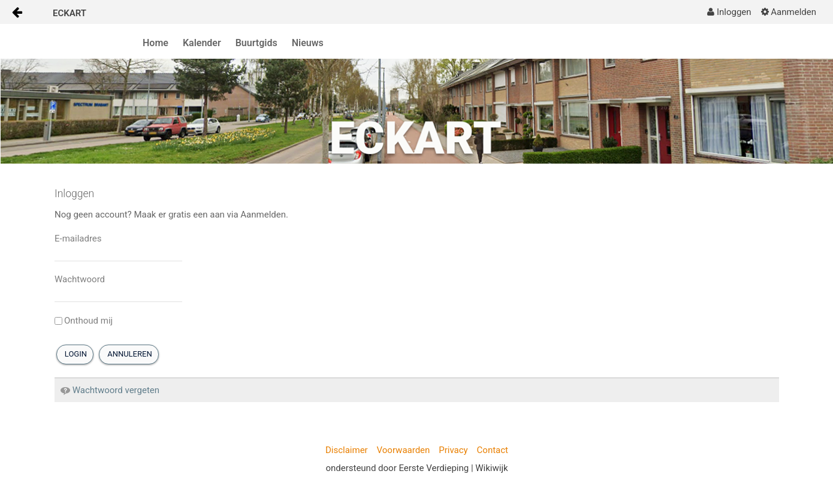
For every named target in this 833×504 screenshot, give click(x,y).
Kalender (202, 43)
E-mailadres (78, 239)
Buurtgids (256, 43)
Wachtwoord (80, 279)
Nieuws (308, 43)
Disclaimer (347, 450)
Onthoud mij (84, 321)
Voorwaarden (404, 450)
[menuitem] (729, 12)
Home (156, 43)
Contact (493, 450)
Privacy (453, 450)
